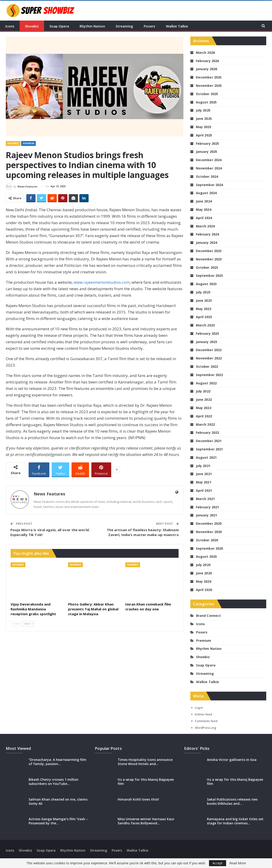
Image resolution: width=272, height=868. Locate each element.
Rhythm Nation (92, 26)
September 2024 (209, 185)
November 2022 (209, 358)
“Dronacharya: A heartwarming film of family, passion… (57, 762)
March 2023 (205, 325)
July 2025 (203, 110)
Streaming (124, 26)
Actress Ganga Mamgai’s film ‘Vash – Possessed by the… (58, 821)
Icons (10, 26)
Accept (218, 863)
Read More (238, 863)
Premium (28, 143)
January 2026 (206, 69)
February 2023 (207, 333)
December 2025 (209, 77)
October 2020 (207, 540)
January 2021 (206, 515)
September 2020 (209, 548)
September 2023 (209, 276)
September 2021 (209, 449)
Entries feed (203, 714)
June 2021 (204, 474)
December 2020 (209, 523)
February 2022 (207, 432)
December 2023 (209, 251)
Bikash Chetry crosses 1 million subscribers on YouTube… (54, 782)
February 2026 (207, 61)
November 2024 (209, 168)
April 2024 (204, 218)
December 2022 (209, 350)
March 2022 (205, 424)
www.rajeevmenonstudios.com (102, 282)
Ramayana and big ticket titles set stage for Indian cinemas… (235, 821)
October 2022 (207, 366)
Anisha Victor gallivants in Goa (232, 760)
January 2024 (206, 243)
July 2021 (203, 466)
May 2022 (204, 408)
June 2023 (204, 300)
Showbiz (32, 26)
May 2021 (204, 482)
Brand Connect (208, 616)
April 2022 (204, 416)
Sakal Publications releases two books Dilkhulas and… (232, 801)
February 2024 (207, 234)
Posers (149, 26)
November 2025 (209, 86)
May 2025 (204, 127)
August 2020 (206, 556)
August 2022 (206, 383)
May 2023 (204, 309)
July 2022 (203, 391)
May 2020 (204, 581)
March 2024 (205, 226)
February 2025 (207, 143)
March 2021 (205, 499)
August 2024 (206, 193)
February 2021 (207, 507)
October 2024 (207, 176)
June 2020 (204, 573)
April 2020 (204, 590)
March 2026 (205, 53)
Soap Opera (59, 26)
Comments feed (206, 721)
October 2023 (207, 267)
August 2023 (206, 284)
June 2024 (204, 201)
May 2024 (204, 209)
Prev (16, 624)
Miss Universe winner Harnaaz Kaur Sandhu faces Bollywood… (146, 821)
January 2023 (206, 342)
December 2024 (209, 160)
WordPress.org (205, 728)
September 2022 (209, 375)
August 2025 (206, 102)
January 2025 (206, 152)
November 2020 (209, 532)
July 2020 (203, 565)
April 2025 (204, 135)
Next (29, 624)
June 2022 (204, 399)
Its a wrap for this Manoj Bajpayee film (146, 782)
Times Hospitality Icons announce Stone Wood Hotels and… (145, 762)
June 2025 (204, 119)
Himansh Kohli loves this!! (138, 799)
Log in (199, 708)
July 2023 (203, 292)
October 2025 (207, 94)
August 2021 (206, 457)
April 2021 (204, 490)
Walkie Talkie (177, 26)
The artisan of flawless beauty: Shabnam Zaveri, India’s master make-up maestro (143, 532)
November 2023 (209, 259)
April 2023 (204, 317)
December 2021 (209, 441)
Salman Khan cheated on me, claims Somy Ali (58, 801)
